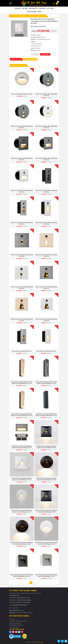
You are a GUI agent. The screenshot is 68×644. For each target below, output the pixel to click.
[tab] (16, 59)
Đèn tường (22, 16)
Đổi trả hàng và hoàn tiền (16, 625)
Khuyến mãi (42, 8)
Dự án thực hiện (31, 12)
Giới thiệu (25, 8)
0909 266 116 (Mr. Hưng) (23, 602)
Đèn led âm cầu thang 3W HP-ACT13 (22, 351)
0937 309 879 (23, 598)
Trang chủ (18, 8)
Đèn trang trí (33, 8)
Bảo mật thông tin (15, 627)
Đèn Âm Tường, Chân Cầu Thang (36, 16)
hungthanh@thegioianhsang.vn (20, 605)
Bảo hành (12, 619)
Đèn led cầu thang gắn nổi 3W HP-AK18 (22, 94)
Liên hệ (39, 12)
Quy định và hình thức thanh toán (18, 621)
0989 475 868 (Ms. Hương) (24, 600)
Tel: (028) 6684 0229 (14, 595)
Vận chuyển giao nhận (15, 623)
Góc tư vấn (50, 8)
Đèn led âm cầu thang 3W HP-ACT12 (46, 351)
